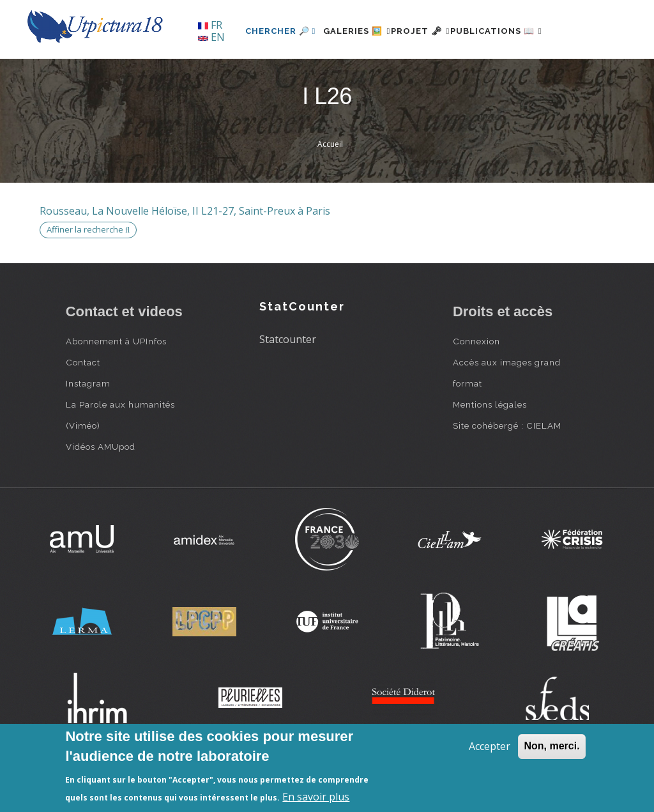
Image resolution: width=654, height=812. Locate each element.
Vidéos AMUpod (101, 490)
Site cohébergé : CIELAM (507, 469)
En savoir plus (316, 797)
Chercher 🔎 (241, 74)
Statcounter (288, 383)
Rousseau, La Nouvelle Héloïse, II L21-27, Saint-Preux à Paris (185, 254)
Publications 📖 (494, 74)
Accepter (490, 746)
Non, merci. (551, 746)
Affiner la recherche (88, 273)
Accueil (330, 188)
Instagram (88, 427)
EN (211, 37)
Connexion (476, 385)
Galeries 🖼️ (325, 74)
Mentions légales (490, 448)
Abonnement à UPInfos (116, 385)
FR (210, 25)
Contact (83, 406)
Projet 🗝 (403, 74)
